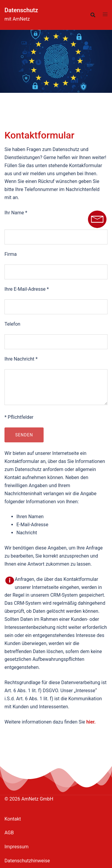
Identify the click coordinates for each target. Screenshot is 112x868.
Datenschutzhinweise (27, 861)
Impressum (17, 847)
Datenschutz (21, 10)
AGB (9, 833)
